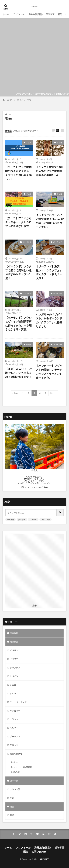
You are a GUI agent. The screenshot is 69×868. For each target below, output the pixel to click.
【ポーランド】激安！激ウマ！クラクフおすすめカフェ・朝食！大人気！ (49, 272)
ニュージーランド (18, 702)
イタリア (14, 659)
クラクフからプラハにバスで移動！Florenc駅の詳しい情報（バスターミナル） (50, 221)
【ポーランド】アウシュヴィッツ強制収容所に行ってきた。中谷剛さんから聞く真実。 (18, 324)
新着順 (8, 131)
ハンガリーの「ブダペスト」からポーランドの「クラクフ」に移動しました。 (49, 320)
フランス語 (46, 519)
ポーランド (27, 242)
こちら (45, 487)
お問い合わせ (39, 852)
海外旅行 (11, 519)
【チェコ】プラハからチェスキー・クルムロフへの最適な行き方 (18, 222)
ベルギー (14, 728)
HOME (9, 100)
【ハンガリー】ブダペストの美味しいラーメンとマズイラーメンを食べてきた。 (49, 372)
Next (52, 393)
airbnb (16, 762)
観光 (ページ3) (24, 100)
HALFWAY (43, 859)
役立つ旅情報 (16, 754)
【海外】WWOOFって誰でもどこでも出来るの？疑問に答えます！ (19, 373)
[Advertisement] (34, 55)
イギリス (14, 650)
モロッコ (14, 745)
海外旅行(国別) (36, 14)
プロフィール (19, 14)
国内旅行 (14, 633)
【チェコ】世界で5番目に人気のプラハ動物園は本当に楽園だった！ (50, 171)
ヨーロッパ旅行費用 (23, 767)
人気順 (16, 131)
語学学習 (50, 14)
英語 (12, 798)
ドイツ (13, 693)
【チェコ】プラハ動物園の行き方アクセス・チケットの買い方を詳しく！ (18, 173)
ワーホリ (33, 519)
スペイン (14, 676)
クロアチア (15, 668)
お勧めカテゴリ (29, 131)
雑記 (60, 14)
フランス (14, 719)
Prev (16, 393)
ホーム (6, 14)
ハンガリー (27, 293)
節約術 (29, 344)
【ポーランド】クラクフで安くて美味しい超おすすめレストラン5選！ (18, 272)
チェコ (29, 143)
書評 (12, 815)
